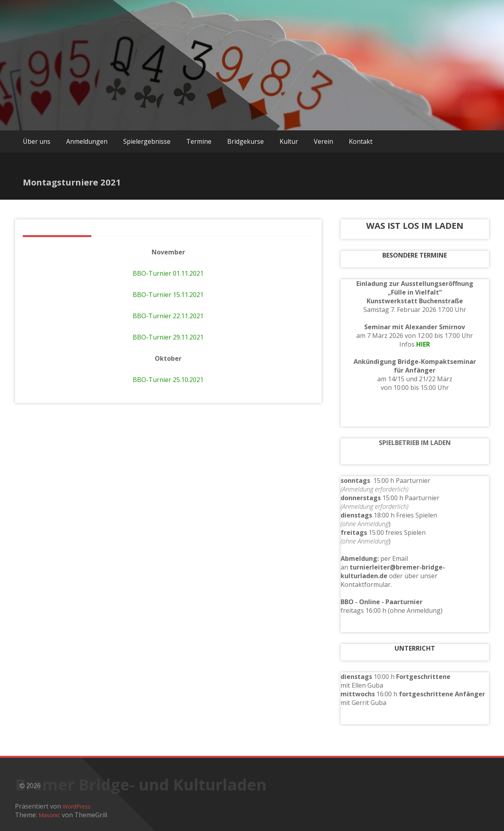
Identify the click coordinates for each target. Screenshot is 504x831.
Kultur (289, 141)
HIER (423, 344)
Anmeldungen (87, 141)
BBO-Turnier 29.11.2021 (168, 337)
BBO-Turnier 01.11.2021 (168, 273)
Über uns (37, 141)
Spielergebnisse (147, 141)
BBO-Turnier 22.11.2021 (168, 316)
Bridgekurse (246, 141)
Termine (199, 141)
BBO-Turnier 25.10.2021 (168, 380)
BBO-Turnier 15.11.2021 (168, 295)
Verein (323, 141)
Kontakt (361, 141)
